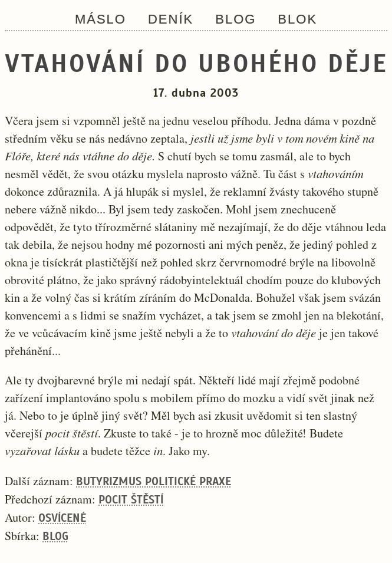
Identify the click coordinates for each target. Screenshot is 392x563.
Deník (171, 19)
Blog (235, 19)
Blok (297, 19)
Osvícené (62, 518)
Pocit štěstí (131, 500)
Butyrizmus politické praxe (154, 481)
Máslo (101, 19)
